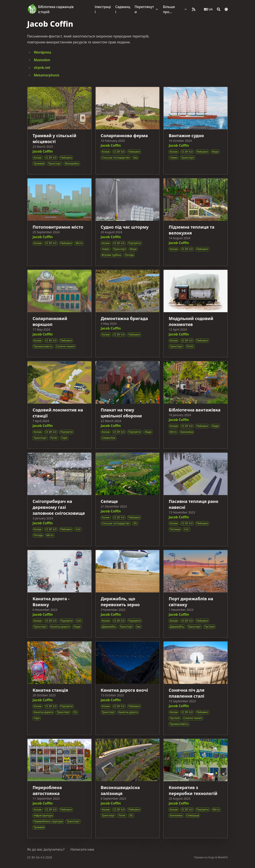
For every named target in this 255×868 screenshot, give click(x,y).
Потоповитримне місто (58, 227)
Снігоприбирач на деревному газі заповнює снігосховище (59, 507)
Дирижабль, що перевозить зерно (120, 602)
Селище (109, 501)
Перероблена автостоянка (47, 790)
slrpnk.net (42, 68)
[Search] (219, 9)
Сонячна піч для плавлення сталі (186, 693)
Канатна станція (50, 690)
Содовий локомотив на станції (58, 413)
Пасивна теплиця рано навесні (193, 504)
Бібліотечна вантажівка (195, 410)
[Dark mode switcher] (226, 9)
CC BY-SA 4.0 (36, 857)
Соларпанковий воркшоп (50, 321)
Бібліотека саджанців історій (56, 9)
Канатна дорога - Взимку (51, 602)
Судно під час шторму (125, 227)
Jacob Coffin (43, 151)
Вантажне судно (186, 136)
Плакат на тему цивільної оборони (121, 413)
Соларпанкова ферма (124, 136)
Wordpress (43, 52)
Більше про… (169, 9)
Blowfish (223, 857)
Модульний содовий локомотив (191, 321)
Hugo (211, 857)
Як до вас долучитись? (46, 849)
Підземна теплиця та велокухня (192, 230)
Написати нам (82, 849)
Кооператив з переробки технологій (193, 790)
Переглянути (144, 9)
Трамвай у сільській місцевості (54, 139)
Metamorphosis (47, 75)
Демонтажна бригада (124, 318)
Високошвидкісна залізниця (120, 790)
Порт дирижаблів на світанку (191, 602)
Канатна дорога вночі (124, 690)
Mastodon (42, 60)
